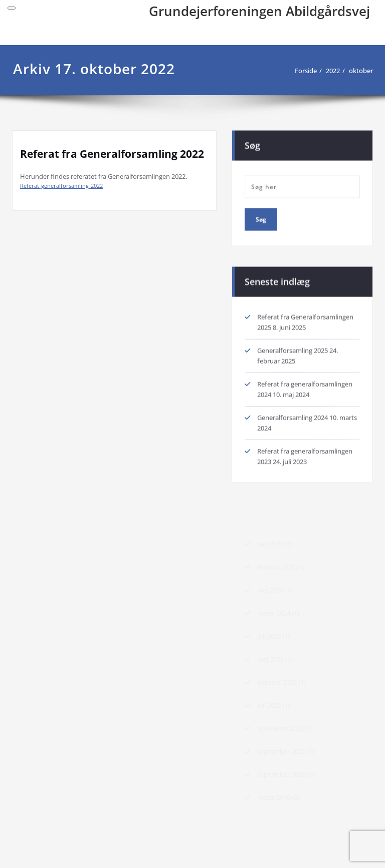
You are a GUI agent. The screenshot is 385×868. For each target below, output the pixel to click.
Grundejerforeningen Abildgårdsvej (259, 11)
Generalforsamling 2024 (293, 417)
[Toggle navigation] (12, 8)
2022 (333, 71)
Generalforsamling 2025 (293, 350)
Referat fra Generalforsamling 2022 (112, 154)
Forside (306, 71)
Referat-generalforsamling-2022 (61, 186)
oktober (361, 71)
